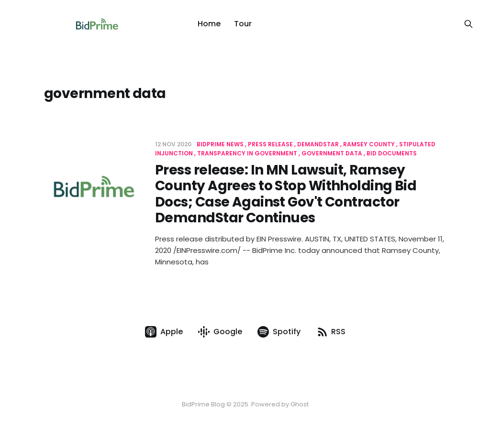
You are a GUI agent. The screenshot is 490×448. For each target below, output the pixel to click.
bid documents (392, 153)
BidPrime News (220, 144)
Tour (243, 24)
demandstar (318, 144)
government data (332, 153)
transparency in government (247, 153)
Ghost (300, 404)
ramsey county (369, 144)
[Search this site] (468, 24)
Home (209, 24)
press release (270, 144)
